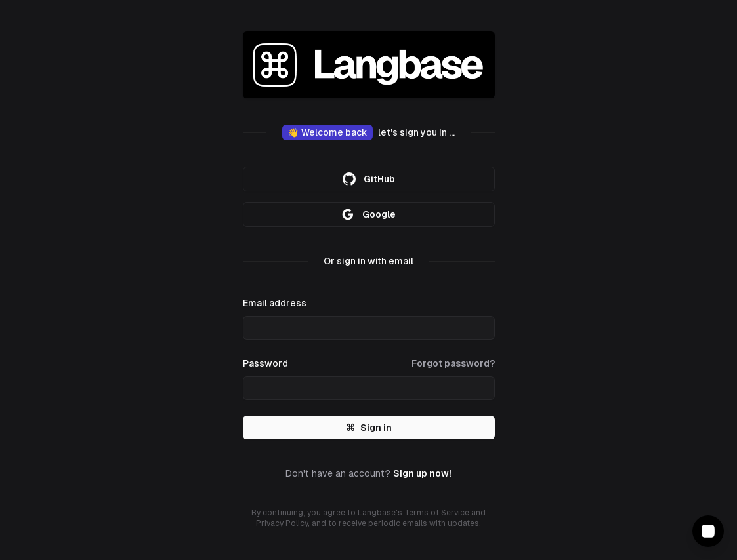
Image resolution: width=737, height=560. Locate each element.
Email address (275, 303)
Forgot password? (453, 363)
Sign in (369, 428)
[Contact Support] (708, 531)
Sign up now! (422, 473)
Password (265, 363)
